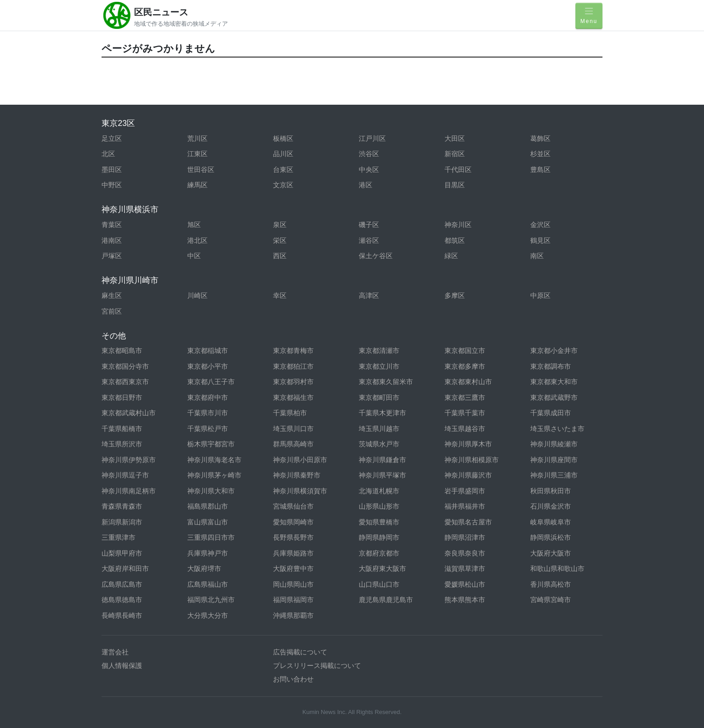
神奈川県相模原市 (472, 460)
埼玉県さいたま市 (557, 429)
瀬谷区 (369, 240)
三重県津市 (118, 537)
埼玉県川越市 (379, 429)
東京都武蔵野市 (554, 397)
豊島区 (540, 169)
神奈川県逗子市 (125, 475)
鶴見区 (540, 240)
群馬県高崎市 (293, 444)
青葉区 (112, 225)
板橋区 (283, 138)
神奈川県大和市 (211, 491)
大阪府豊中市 (293, 568)
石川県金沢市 (551, 506)
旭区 (194, 225)
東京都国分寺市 (125, 366)
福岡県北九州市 (211, 600)
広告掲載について (300, 652)
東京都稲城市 (208, 350)
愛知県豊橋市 (379, 522)
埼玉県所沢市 (122, 444)
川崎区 (197, 295)
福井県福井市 (465, 506)
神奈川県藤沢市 (468, 475)
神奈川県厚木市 (468, 444)
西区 (280, 256)
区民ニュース (161, 12)
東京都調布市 (551, 366)
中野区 (112, 185)
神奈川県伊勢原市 (129, 460)
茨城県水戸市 (379, 444)
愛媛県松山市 (465, 584)
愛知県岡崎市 (293, 522)
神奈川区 (458, 225)
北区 (108, 154)
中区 (194, 256)
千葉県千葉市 (465, 413)
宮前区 (112, 311)
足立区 (112, 138)
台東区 (283, 169)
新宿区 (455, 154)
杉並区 (540, 154)
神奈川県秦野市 (297, 475)
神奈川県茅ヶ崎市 (214, 475)
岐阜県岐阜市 (551, 522)
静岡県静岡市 (379, 537)
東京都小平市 (208, 366)
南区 (537, 256)
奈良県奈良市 (465, 553)
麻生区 (112, 295)
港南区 (112, 240)
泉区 (280, 225)
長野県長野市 (293, 537)
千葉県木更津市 (382, 413)
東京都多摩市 (465, 366)
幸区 (280, 295)
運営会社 (115, 652)
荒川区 (197, 138)
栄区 (280, 240)
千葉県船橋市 (122, 429)
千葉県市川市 (208, 413)
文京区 (283, 185)
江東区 (197, 154)
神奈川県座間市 (554, 460)
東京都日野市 (122, 397)
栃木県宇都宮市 (211, 444)
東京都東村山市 (468, 382)
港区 (366, 185)
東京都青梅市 (293, 350)
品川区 (283, 154)
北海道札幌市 (379, 491)
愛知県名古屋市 (468, 522)
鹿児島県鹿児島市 (386, 600)
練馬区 (197, 185)
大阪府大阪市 (551, 553)
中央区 (369, 169)
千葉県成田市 (551, 413)
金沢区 (540, 225)
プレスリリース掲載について (317, 665)
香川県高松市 (551, 584)
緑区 (451, 256)
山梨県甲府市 (122, 553)
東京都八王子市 (211, 382)
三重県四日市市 (211, 537)
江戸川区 (372, 138)
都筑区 (455, 240)
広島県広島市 (122, 584)
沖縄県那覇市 (293, 615)
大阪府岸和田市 (125, 568)
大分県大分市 (208, 615)
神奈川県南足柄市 (129, 491)
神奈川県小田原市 (300, 460)
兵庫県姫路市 (293, 553)
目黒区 (455, 185)
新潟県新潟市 (122, 522)
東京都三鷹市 (465, 397)
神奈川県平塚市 (382, 475)
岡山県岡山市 (293, 584)
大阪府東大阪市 (382, 568)
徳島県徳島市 (122, 600)
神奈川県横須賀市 (300, 491)
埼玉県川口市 (293, 429)
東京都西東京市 (125, 382)
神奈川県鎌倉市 (382, 460)
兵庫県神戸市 (208, 553)
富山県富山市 (208, 522)
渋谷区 (369, 154)
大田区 (455, 138)
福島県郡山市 (208, 506)
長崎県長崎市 (122, 615)
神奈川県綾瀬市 (554, 444)
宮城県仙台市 (293, 506)
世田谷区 (201, 169)
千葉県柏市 (290, 413)
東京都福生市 (293, 397)
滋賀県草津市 (465, 568)
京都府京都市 (379, 553)
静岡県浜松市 (551, 537)
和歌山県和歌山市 (557, 568)
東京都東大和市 (554, 382)
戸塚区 (112, 256)
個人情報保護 (122, 665)
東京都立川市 (379, 366)
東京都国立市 (465, 350)
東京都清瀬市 (379, 350)
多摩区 (455, 295)
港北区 (197, 240)
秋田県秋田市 (551, 491)
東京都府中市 (208, 397)
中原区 (540, 295)
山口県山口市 (379, 584)
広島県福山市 (208, 584)
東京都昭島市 (122, 350)
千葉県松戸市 (208, 429)
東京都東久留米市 (386, 382)
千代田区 (458, 169)
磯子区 (369, 225)
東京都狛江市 (293, 366)
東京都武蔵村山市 (129, 413)
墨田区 (112, 169)
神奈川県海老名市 (214, 460)
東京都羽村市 (293, 382)
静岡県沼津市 (465, 537)
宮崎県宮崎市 (551, 600)
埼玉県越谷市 (465, 429)
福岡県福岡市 (293, 600)
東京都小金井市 (554, 350)
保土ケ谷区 (376, 256)
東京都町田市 (379, 397)
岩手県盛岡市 (465, 491)
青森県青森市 (122, 506)
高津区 (369, 295)
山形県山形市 (379, 506)
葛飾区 (540, 138)
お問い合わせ (293, 679)
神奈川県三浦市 (554, 475)
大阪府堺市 (204, 568)
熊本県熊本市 (465, 600)
